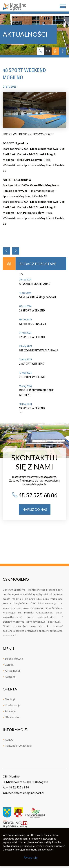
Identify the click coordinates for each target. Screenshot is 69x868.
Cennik (8, 664)
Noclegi (9, 699)
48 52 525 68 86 (35, 495)
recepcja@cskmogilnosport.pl (23, 793)
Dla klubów (11, 717)
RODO (8, 739)
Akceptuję (31, 857)
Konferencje (11, 705)
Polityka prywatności (17, 745)
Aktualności (11, 670)
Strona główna (13, 658)
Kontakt (9, 676)
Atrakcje (9, 711)
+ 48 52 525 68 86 (16, 787)
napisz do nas (35, 509)
